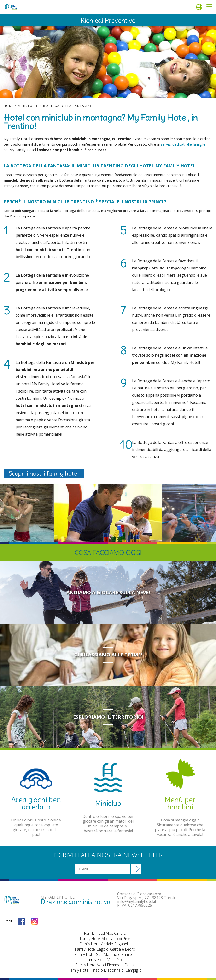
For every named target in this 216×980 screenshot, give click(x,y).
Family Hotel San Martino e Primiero (105, 954)
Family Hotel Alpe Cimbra (105, 933)
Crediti (8, 921)
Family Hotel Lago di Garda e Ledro (105, 949)
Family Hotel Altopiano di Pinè (105, 939)
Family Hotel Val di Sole (105, 960)
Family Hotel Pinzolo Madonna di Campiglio (105, 970)
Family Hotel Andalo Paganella (105, 944)
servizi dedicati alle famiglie (183, 144)
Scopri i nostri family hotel (44, 473)
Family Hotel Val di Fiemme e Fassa (105, 965)
